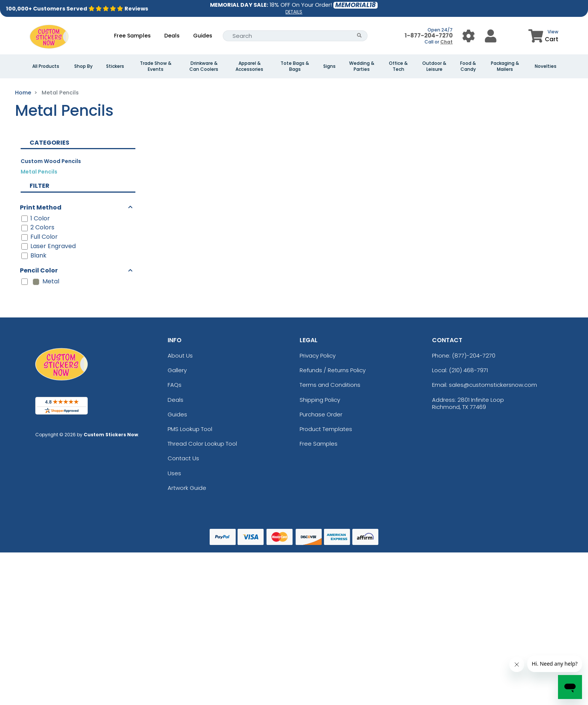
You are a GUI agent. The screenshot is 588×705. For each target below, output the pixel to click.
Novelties (546, 66)
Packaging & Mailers (505, 66)
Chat (446, 42)
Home (23, 93)
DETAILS (294, 12)
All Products (46, 66)
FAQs (175, 385)
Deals (172, 36)
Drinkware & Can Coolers (204, 66)
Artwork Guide (187, 488)
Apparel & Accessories (249, 66)
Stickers (115, 66)
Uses (174, 473)
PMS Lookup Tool (190, 429)
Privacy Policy (318, 355)
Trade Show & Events (156, 66)
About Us (180, 355)
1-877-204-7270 (429, 35)
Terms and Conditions (330, 385)
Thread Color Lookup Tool (202, 444)
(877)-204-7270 (474, 355)
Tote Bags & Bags (295, 66)
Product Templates (326, 429)
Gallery (177, 370)
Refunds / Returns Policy (333, 370)
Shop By (83, 66)
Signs (329, 66)
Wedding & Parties (362, 66)
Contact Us (183, 458)
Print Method (41, 207)
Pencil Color (39, 270)
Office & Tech (398, 66)
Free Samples (132, 36)
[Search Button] (359, 36)
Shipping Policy (320, 400)
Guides (203, 36)
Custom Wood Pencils (51, 161)
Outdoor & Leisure (434, 66)
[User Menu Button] (469, 36)
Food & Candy (468, 66)
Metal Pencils (39, 172)
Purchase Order (321, 414)
